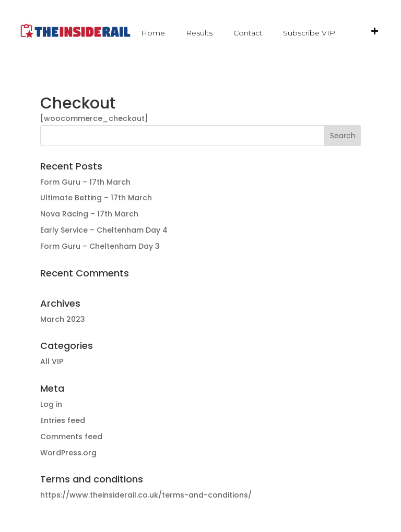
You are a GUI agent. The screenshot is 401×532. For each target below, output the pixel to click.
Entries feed (63, 420)
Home (153, 33)
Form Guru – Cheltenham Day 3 (100, 246)
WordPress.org (68, 453)
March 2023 (63, 319)
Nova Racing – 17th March (89, 214)
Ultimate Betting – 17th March (96, 198)
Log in (51, 404)
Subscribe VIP (309, 33)
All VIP (52, 361)
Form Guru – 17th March (85, 182)
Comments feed (71, 437)
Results (199, 33)
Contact (248, 33)
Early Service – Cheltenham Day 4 (104, 230)
